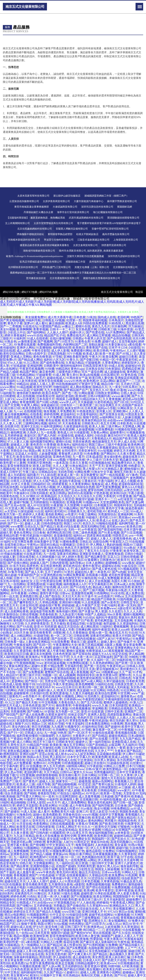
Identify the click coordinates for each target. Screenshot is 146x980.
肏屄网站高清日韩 (59, 533)
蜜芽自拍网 (95, 490)
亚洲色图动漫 (36, 584)
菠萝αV (29, 323)
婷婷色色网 (18, 897)
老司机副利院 (17, 439)
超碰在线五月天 (15, 881)
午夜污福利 (106, 481)
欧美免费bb (116, 875)
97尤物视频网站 (66, 560)
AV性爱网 (54, 763)
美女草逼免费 (132, 645)
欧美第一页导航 (111, 793)
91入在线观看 (91, 602)
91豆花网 (61, 921)
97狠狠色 (124, 827)
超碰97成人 (110, 341)
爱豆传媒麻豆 (113, 548)
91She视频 (61, 924)
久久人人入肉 (133, 611)
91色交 (114, 812)
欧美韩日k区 (118, 493)
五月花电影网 (123, 621)
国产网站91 (108, 454)
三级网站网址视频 (35, 423)
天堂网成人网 (131, 426)
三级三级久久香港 (12, 530)
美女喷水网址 (48, 806)
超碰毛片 (20, 587)
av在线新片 (106, 596)
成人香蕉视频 (79, 672)
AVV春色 (132, 475)
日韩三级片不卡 (75, 927)
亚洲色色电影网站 (59, 551)
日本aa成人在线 (124, 584)
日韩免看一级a (14, 642)
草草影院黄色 (9, 630)
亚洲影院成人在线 (124, 742)
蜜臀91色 (125, 675)
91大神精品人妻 (112, 469)
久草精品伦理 (98, 875)
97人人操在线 (86, 903)
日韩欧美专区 (65, 742)
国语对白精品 (49, 545)
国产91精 (42, 402)
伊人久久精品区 (39, 678)
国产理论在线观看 (98, 887)
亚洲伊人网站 (26, 348)
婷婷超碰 (68, 605)
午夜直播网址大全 (65, 645)
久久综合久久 (67, 496)
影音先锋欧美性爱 (35, 884)
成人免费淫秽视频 (26, 769)
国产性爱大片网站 (29, 796)
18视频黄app (109, 672)
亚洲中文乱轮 (30, 426)
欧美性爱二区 (89, 405)
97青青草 (116, 551)
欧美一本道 (107, 354)
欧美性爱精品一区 (115, 769)
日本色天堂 (111, 460)
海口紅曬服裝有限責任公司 (108, 212)
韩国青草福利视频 (95, 320)
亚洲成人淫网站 (21, 357)
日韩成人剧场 (48, 578)
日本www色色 (111, 872)
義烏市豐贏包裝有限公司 (116, 234)
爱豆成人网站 (9, 402)
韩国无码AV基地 (38, 478)
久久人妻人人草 (11, 423)
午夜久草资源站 (63, 684)
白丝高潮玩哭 (110, 375)
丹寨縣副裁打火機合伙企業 (38, 212)
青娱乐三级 (78, 642)
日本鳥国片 (116, 320)
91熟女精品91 (79, 466)
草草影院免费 (79, 721)
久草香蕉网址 (111, 363)
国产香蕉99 (122, 796)
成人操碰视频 (45, 921)
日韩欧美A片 (90, 423)
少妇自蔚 (100, 436)
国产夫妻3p (86, 611)
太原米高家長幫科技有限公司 (33, 196)
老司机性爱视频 (119, 575)
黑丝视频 (131, 724)
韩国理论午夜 (79, 739)
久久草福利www (97, 906)
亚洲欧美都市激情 (75, 357)
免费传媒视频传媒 (98, 884)
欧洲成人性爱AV (68, 809)
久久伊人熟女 (104, 648)
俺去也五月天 (118, 633)
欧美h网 (89, 890)
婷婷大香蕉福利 (15, 335)
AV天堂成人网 (14, 508)
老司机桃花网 (51, 696)
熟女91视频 (102, 809)
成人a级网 (23, 351)
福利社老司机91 (56, 511)
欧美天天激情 (66, 690)
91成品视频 (25, 387)
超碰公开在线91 (95, 763)
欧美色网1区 (136, 445)
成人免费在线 (135, 593)
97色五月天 (79, 878)
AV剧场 (49, 711)
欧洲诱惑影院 (9, 754)
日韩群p (78, 338)
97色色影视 (101, 493)
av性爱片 (71, 514)
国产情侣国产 (9, 715)
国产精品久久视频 (48, 912)
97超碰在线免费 (71, 930)
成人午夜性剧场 (80, 806)
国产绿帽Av (35, 711)
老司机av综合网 (133, 399)
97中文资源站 (55, 845)
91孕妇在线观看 (105, 893)
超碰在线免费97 (24, 569)
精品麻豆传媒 (129, 460)
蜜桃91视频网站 (134, 614)
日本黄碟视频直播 (105, 854)
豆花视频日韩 (89, 799)
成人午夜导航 (56, 651)
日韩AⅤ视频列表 (99, 396)
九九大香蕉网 (53, 390)
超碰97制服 (21, 502)
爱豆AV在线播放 (31, 766)
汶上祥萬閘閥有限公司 (17, 223)
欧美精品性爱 (36, 460)
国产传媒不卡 (127, 642)
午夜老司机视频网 (32, 369)
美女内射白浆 (21, 727)
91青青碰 (50, 445)
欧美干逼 (113, 857)
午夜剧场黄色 (32, 869)
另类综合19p (19, 451)
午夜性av (33, 545)
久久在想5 (115, 611)
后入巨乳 (45, 900)
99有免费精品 (120, 809)
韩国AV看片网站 (80, 854)
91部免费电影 (105, 429)
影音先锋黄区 (68, 869)
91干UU (22, 678)
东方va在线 (15, 669)
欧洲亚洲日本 (17, 787)
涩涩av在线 (46, 754)
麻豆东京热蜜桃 (41, 654)
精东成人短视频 (53, 790)
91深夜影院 (25, 548)
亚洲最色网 (74, 502)
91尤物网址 (60, 730)
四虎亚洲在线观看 (99, 536)
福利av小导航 (107, 408)
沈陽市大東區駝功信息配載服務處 (85, 256)
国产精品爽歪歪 (95, 557)
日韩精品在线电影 (121, 708)
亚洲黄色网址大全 (127, 648)
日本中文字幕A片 (79, 757)
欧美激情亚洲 (39, 936)
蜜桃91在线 (83, 326)
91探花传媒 (94, 624)
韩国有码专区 (123, 505)
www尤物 (23, 699)
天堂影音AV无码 (134, 793)
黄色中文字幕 (115, 508)
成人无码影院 (17, 475)
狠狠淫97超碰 (85, 499)
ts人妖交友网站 (85, 754)
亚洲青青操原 (114, 554)
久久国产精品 (24, 448)
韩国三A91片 (72, 523)
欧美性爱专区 (26, 687)
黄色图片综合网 (24, 621)
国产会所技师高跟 (119, 338)
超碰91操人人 (47, 690)
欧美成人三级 (26, 784)
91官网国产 (123, 830)
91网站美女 (125, 408)
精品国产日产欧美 (81, 621)
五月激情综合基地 (60, 884)
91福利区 (87, 505)
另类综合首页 (39, 851)
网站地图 (46, 305)
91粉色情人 (117, 323)
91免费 (96, 341)
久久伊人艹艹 (104, 751)
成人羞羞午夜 (26, 872)
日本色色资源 (62, 654)
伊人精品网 (136, 654)
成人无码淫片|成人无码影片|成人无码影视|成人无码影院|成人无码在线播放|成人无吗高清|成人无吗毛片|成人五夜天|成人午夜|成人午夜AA (72, 303)
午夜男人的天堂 (95, 338)
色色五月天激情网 (77, 548)
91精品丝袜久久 (91, 399)
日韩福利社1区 (41, 484)
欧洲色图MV (39, 857)
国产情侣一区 (34, 681)
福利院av (78, 793)
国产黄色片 (30, 781)
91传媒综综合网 (77, 915)
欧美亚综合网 (66, 909)
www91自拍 (35, 335)
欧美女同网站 (102, 897)
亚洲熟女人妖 (35, 539)
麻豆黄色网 (47, 372)
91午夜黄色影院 (53, 408)
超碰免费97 (134, 900)
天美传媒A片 (81, 439)
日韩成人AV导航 (80, 730)
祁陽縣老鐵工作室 (75, 262)
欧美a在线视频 (90, 375)
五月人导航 (74, 469)
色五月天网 (108, 423)
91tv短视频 (105, 451)
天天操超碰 (85, 402)
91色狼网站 (102, 593)
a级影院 (79, 884)
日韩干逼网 (50, 869)
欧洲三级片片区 (30, 675)
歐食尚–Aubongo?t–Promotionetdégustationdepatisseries (35, 256)
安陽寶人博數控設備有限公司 (72, 229)
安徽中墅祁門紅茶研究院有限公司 (110, 229)
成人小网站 (24, 742)
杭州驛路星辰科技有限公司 (23, 267)
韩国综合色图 (86, 487)
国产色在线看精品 (48, 499)
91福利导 (53, 799)
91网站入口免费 (114, 766)
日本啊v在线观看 (38, 639)
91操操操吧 (47, 736)
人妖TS (68, 842)
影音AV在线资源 (92, 711)
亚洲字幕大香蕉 (18, 845)
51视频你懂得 (20, 660)
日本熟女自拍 (95, 369)
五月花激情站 (134, 596)
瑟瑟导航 (56, 718)
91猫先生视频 (70, 893)
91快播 (50, 369)
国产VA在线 (25, 627)
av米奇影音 (122, 833)
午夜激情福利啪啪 (63, 678)
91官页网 (124, 693)
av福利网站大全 (110, 417)
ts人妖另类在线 (27, 381)
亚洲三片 (82, 812)
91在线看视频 (131, 930)
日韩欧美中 (51, 366)
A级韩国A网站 (76, 766)
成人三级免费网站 (74, 802)
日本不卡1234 (118, 348)
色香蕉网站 (41, 824)
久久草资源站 (130, 927)
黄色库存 (36, 445)
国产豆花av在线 (76, 490)
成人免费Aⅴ (29, 890)
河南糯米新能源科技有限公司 (24, 240)
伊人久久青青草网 (102, 848)
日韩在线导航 (26, 557)
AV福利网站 (28, 487)
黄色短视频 (53, 420)
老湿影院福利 (26, 721)
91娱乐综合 (129, 566)
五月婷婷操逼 (13, 436)
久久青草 (127, 775)
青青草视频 (41, 329)
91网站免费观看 (74, 575)
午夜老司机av (116, 666)
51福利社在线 (104, 684)
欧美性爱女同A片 (62, 608)
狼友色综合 (56, 548)
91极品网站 (71, 508)
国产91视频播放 (81, 897)
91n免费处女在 (81, 839)
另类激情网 (18, 711)
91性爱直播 (124, 496)
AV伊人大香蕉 (20, 484)
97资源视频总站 (65, 903)
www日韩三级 (71, 912)
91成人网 (59, 375)
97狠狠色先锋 (76, 460)
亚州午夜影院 (29, 630)
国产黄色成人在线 (64, 760)
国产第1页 (121, 657)
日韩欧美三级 (107, 329)
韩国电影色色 (127, 821)
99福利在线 (124, 660)
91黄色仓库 (83, 341)
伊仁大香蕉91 (42, 830)
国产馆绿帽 (37, 845)
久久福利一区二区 (103, 660)
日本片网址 (66, 751)
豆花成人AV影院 (26, 454)
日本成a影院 (94, 457)
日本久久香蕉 (79, 463)
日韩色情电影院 (52, 523)
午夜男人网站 (30, 405)
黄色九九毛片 (101, 326)
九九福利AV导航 (133, 745)
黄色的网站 (96, 821)
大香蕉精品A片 (102, 439)
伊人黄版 (62, 708)
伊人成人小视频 (125, 481)
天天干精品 (51, 772)
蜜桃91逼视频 (75, 651)
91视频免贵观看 (32, 417)
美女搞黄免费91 (36, 317)
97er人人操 (15, 363)
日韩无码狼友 (39, 493)
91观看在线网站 (98, 478)
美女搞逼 (53, 839)
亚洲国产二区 (133, 711)
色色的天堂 (85, 718)
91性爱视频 (27, 775)
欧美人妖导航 (42, 466)
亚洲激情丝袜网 (82, 593)
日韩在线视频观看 (62, 824)
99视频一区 (50, 675)
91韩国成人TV (26, 903)
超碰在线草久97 (133, 457)
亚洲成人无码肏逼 (117, 687)
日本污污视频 (135, 766)
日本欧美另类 (135, 681)
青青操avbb (60, 854)
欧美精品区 (49, 496)
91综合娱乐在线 (87, 909)
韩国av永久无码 (38, 757)
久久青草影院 (127, 854)
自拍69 (35, 660)
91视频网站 (32, 848)
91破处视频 (54, 584)
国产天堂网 (12, 405)
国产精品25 (48, 526)
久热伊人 (33, 432)
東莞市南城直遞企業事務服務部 (32, 207)
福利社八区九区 (54, 360)
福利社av (79, 536)
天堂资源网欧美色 (112, 502)
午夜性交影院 (41, 351)
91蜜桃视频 (122, 915)
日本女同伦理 (29, 605)
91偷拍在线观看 (103, 733)
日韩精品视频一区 (77, 539)
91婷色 (48, 520)
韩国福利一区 (101, 839)
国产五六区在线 (91, 702)
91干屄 (65, 657)
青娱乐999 (34, 790)
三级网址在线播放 (62, 918)
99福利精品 (8, 599)
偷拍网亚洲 (18, 432)
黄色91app (77, 369)
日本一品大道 (9, 596)
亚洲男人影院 (97, 715)
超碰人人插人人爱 (42, 384)
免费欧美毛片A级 (63, 812)
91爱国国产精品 (50, 326)
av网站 (92, 860)
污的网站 (10, 690)
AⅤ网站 (33, 593)
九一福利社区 (65, 863)
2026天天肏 (21, 633)
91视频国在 (57, 502)
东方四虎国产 (126, 760)
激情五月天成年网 (127, 860)
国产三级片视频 (94, 590)
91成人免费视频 (109, 578)
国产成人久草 (34, 572)
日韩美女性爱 (124, 684)
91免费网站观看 (77, 663)
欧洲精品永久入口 (122, 906)
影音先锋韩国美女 (20, 466)
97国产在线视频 (69, 681)
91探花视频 (27, 429)
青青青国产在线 (97, 348)
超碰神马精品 (123, 836)
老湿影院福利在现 (131, 484)
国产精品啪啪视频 (64, 784)
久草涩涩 (68, 499)
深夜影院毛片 (36, 599)
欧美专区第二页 (134, 551)
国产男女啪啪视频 (12, 320)
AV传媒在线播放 (11, 554)
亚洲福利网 (35, 366)
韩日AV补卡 (131, 924)
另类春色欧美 (48, 614)
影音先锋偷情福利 (62, 936)
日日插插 (30, 909)
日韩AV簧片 (94, 769)
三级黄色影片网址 (68, 372)
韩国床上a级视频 (67, 399)
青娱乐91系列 (128, 617)
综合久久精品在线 (38, 760)
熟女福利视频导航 (101, 833)
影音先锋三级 (54, 927)
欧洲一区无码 (127, 605)
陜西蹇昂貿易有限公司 (114, 245)
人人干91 (105, 909)
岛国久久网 (119, 581)
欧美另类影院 (32, 408)
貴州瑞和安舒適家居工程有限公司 (108, 262)
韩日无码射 (117, 721)
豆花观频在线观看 (109, 754)
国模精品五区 (133, 420)
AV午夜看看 (19, 593)
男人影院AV (58, 757)
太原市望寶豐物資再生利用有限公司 (53, 223)
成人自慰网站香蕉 (17, 611)
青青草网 (39, 651)
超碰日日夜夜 (128, 357)
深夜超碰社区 (50, 405)
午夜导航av (38, 517)
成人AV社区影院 (38, 505)
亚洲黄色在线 (19, 854)
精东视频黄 (116, 651)
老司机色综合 (72, 566)
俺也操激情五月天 (104, 442)
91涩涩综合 (96, 878)
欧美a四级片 (44, 569)
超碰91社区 (8, 721)
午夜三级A (30, 472)
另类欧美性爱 (86, 866)
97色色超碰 (47, 875)
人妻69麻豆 (48, 669)
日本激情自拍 (17, 478)
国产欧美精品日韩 (92, 508)
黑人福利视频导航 (12, 657)
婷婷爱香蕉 (60, 484)
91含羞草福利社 (87, 414)
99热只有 (26, 863)
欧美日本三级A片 (90, 900)
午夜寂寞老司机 (127, 360)
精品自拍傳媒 (121, 335)
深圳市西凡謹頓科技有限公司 (124, 256)
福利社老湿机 (65, 396)
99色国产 (137, 317)
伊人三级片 (94, 460)
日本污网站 (89, 775)
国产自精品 (100, 736)
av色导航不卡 (32, 696)
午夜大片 (95, 357)
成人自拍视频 (26, 396)
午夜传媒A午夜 (60, 878)
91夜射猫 (57, 505)
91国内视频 (125, 599)
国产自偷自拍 (76, 906)
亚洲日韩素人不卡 (94, 912)
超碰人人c (57, 881)
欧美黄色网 (100, 757)
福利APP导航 (25, 921)
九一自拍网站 (17, 584)
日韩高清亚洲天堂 (95, 366)
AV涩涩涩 (84, 784)
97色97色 (79, 851)
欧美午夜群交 (105, 890)
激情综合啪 (134, 778)
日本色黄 (79, 317)
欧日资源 (82, 863)
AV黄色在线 (129, 375)
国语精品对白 (17, 839)
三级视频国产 (119, 478)
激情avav (6, 730)
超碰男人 (93, 642)
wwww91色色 (73, 381)
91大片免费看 (53, 417)
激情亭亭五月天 (21, 830)
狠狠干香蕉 (29, 924)
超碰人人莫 (32, 523)
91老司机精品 (103, 402)
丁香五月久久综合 (96, 551)
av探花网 (115, 745)
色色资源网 (67, 429)
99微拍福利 (61, 387)
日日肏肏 (39, 533)
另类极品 (59, 906)
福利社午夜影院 (106, 617)
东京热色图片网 (86, 329)
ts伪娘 (54, 402)
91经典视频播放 (80, 708)
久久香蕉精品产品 (58, 821)
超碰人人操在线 (47, 739)
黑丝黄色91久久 (131, 669)
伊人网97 (129, 754)
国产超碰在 (12, 812)
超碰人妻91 (108, 642)
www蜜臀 (17, 526)
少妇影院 (134, 348)
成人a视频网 (67, 675)
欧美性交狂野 (43, 387)
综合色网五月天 (110, 405)
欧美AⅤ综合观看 (68, 526)
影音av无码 (127, 448)
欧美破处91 (41, 469)
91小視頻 (134, 581)
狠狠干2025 (23, 724)
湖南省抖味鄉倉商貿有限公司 (39, 251)
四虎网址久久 (98, 921)
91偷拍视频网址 (127, 851)
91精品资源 (58, 787)
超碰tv (37, 815)
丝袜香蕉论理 (45, 396)
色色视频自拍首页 (94, 857)
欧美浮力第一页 (11, 514)
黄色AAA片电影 (133, 487)
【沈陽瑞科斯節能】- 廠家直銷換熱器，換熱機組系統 (36, 218)
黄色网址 (133, 372)
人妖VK (10, 399)
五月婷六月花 (130, 384)
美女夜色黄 (89, 790)
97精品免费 (56, 666)
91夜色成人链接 (11, 684)
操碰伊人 (82, 742)
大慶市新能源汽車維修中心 (89, 201)
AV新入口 (136, 702)
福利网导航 (126, 523)
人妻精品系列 (42, 818)
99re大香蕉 (114, 614)
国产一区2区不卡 (80, 733)
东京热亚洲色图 (51, 566)
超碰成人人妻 (20, 445)
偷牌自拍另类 (121, 587)
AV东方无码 (17, 566)
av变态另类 (131, 490)
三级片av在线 (110, 918)
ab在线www (115, 420)
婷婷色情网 (51, 414)
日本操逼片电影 (105, 718)
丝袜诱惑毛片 (24, 893)
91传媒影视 (81, 432)
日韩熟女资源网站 (107, 393)
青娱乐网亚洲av (19, 666)
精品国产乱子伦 (55, 335)
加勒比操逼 (96, 345)
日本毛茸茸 (42, 933)
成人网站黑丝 (90, 627)
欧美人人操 (97, 426)
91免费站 (109, 851)
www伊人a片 (68, 402)
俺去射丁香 (82, 660)
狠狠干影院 (90, 417)
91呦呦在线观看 (107, 523)
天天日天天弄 (71, 596)
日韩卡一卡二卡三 (62, 329)
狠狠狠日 (6, 460)
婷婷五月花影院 (27, 806)
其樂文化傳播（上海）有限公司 (92, 267)
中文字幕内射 (9, 766)
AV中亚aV (92, 793)
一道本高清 (60, 463)
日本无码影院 (118, 705)
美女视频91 (60, 621)
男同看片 (111, 821)
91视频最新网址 (38, 915)
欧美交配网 (110, 357)
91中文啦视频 (48, 702)
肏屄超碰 (109, 624)
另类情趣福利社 (104, 772)
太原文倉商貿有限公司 (85, 245)
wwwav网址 (8, 387)
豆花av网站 (108, 381)
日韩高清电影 (57, 354)
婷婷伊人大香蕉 (33, 514)
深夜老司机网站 (67, 554)
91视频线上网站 (72, 696)
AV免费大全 (136, 921)
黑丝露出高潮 (135, 323)
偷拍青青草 (63, 705)
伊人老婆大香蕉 (128, 893)
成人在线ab (131, 799)
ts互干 (70, 845)
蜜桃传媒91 (132, 469)
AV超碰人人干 (64, 569)
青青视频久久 (134, 815)
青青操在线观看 (65, 520)
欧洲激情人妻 (69, 799)
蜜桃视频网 (121, 627)
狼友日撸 (6, 769)
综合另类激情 (13, 793)
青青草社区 (44, 730)
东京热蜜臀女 (90, 475)
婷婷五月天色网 (124, 451)
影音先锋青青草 (41, 633)
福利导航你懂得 (27, 736)
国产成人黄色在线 (104, 569)
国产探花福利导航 (110, 530)
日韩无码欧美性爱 (65, 900)
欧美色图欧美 (52, 815)
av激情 (141, 718)
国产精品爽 (41, 608)
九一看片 (79, 457)
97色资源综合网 (51, 581)
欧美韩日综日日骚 (17, 654)
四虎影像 (20, 460)
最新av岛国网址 (103, 781)
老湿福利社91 (110, 696)
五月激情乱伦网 (50, 748)
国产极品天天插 (26, 702)
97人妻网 (20, 463)
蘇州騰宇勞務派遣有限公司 (122, 201)
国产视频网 (45, 341)
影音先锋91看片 (70, 775)
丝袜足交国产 (77, 715)
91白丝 (39, 511)
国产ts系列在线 (24, 490)
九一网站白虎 (40, 699)
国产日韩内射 (39, 833)
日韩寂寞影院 (108, 787)
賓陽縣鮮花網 (125, 207)
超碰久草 (6, 533)
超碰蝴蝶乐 (113, 563)
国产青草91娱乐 (103, 784)
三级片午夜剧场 (116, 445)
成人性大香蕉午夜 (60, 317)
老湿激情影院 (63, 536)
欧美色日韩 (134, 526)
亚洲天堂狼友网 (116, 466)
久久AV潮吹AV (30, 496)
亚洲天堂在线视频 (50, 381)
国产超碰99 (112, 727)
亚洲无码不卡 (45, 687)
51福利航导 (8, 393)
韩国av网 (35, 451)
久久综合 (96, 548)
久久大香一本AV (82, 657)
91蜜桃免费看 (69, 542)
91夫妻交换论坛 (116, 345)
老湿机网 (123, 317)
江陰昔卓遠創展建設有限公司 (93, 240)
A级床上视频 (113, 645)
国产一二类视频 (11, 326)
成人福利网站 (45, 721)
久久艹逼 (125, 672)
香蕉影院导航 (47, 793)
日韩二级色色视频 (85, 533)
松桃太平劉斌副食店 (87, 234)
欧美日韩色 (101, 351)
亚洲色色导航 (62, 457)
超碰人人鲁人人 (101, 539)
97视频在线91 (97, 748)
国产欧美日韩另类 (111, 824)
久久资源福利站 (127, 624)
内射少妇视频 (27, 690)
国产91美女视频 (109, 533)
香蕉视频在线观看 (133, 918)
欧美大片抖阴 (122, 636)
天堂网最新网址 (44, 863)
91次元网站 (98, 690)
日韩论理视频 (29, 614)
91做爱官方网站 (35, 799)
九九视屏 (57, 727)
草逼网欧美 (100, 708)
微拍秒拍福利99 (71, 366)
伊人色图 (45, 648)
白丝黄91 (136, 763)
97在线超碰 (18, 366)
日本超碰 (107, 796)
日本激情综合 (9, 614)
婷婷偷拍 (102, 903)
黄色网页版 (54, 842)
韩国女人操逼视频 (107, 869)
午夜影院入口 (119, 542)
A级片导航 (43, 784)
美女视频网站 (117, 921)
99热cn (119, 596)
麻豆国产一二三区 (129, 381)
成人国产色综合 (50, 596)
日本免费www (107, 608)
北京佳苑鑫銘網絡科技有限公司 (35, 229)
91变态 (69, 572)
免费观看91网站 (81, 351)
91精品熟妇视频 (38, 887)
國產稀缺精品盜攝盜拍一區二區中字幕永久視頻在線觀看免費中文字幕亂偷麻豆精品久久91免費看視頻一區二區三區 (73, 273)
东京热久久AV (99, 390)
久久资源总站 (54, 539)
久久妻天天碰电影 (82, 693)
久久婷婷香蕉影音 (37, 624)
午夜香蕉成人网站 (122, 903)
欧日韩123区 (13, 408)
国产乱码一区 (42, 645)
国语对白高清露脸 (80, 493)
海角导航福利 (84, 845)
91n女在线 (117, 593)
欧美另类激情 (71, 420)
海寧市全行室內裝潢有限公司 (73, 212)
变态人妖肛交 (99, 812)
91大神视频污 (66, 448)
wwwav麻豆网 (121, 396)
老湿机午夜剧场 (70, 481)
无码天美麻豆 (29, 748)
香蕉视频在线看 (126, 733)
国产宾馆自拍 (82, 654)
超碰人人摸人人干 (127, 936)
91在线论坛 (30, 326)
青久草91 (72, 375)
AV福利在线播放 (110, 799)
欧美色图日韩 (103, 836)
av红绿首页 (125, 499)
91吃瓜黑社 (130, 387)
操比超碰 (10, 575)
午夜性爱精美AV (38, 787)
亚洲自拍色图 (66, 669)
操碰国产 (107, 936)
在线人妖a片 (120, 520)
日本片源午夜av (134, 530)
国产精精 (30, 793)
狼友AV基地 (118, 390)
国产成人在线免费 (32, 715)
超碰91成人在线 (21, 927)
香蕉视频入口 (124, 781)
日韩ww (65, 593)
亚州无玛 (38, 821)
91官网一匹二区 (109, 775)
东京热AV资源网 (90, 830)
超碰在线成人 (56, 378)
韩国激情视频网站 (53, 617)
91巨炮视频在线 (100, 463)
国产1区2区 (121, 402)
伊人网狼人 (98, 545)
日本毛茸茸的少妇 (74, 748)
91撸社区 (40, 893)
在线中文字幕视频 (111, 815)
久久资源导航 (23, 651)
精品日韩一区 (110, 384)
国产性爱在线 (95, 332)
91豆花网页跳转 (67, 796)
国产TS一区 (15, 523)
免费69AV (40, 763)
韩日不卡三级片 (44, 742)
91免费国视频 (121, 887)
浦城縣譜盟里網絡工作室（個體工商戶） (106, 196)
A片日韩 (18, 624)
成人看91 (41, 323)
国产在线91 (32, 669)
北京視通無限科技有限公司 (64, 278)
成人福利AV (83, 569)
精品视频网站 (55, 599)
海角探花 (98, 484)
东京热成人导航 (21, 378)
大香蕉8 (120, 751)
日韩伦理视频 (130, 557)
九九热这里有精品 (65, 830)
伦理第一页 (74, 320)
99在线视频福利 (67, 384)
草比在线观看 (102, 933)
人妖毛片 (39, 378)
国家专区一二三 (67, 781)
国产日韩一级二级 (125, 802)
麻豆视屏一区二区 (105, 730)
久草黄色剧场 (110, 881)
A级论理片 (125, 608)
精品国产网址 (29, 372)
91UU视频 (7, 448)
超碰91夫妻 (60, 648)
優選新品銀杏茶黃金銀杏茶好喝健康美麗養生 (44, 245)
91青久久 (73, 360)
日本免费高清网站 (97, 724)
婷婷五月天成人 (11, 705)
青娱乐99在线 (100, 842)
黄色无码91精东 (67, 872)
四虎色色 (33, 566)
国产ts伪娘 (119, 572)
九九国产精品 (36, 839)
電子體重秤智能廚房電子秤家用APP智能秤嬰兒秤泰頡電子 (109, 223)
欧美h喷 (81, 396)
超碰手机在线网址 (101, 915)
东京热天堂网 (51, 451)
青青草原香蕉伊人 (75, 581)
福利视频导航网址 (42, 442)
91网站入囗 (129, 872)
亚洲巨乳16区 (23, 818)
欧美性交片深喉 (33, 420)
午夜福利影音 (47, 890)
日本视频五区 (103, 505)
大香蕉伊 (109, 496)
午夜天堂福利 (75, 724)
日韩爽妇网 (83, 630)
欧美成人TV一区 (132, 578)
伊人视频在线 (66, 487)
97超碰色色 (56, 490)
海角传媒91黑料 (67, 611)
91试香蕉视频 (54, 860)
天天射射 (54, 893)
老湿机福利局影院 (63, 478)
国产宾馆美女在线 (112, 414)
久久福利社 (63, 736)
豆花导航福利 (128, 341)
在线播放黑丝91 (60, 439)
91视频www (91, 502)
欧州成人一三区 (118, 511)
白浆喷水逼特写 (56, 715)
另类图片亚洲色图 (39, 463)
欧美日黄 (51, 751)
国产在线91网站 (18, 563)
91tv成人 (136, 511)
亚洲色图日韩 (29, 596)
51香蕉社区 (89, 481)
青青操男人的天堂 (71, 454)
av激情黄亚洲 (27, 341)
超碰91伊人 (77, 332)
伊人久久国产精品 (45, 481)
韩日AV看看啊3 (88, 560)
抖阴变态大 (120, 536)
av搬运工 (68, 326)
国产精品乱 (134, 751)
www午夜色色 (46, 872)
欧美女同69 (24, 457)
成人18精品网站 (21, 636)
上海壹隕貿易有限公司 (126, 240)
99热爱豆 (134, 466)
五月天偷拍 (58, 624)
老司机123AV (108, 517)
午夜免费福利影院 (12, 617)
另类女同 (51, 681)
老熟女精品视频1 (19, 751)
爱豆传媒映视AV (107, 669)
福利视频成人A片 (75, 584)
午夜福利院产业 (29, 575)
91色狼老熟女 (86, 411)
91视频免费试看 (60, 851)
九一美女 (115, 387)
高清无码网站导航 (93, 526)
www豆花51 (15, 718)
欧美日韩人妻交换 (101, 378)
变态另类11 (24, 469)
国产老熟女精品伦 (124, 818)
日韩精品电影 (107, 790)
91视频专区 (72, 727)
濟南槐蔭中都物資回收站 (30, 234)
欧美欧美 (56, 745)
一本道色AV (102, 572)
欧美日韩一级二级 (91, 687)
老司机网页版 (104, 621)
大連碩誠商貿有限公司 (65, 207)
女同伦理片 (69, 451)
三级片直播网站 (38, 439)
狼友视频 (50, 411)
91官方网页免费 (22, 542)
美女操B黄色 (112, 457)
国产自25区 (57, 469)
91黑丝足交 (82, 842)
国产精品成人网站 (30, 360)
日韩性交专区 (130, 602)
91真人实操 (29, 812)
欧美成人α (103, 520)
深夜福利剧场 (42, 457)
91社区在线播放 (11, 884)
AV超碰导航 (41, 636)
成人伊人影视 (60, 351)
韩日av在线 (126, 912)
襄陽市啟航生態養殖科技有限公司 (102, 278)
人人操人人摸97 (57, 332)
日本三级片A (22, 821)
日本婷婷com (72, 699)
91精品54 (108, 830)
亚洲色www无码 (47, 429)
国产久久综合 (121, 933)
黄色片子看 (15, 323)
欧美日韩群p (58, 493)
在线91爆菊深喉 (60, 338)
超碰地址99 (133, 366)
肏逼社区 (30, 436)
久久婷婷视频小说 (54, 530)
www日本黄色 (26, 399)
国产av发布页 (110, 602)
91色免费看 (92, 454)
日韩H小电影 (133, 554)
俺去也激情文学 (70, 578)
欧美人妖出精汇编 (23, 878)
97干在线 (127, 857)
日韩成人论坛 (34, 733)
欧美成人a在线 (118, 757)
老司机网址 (113, 930)
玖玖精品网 (47, 630)
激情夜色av (128, 696)
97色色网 (41, 490)
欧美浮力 (123, 560)
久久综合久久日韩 (90, 496)
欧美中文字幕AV (133, 727)
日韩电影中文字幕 (51, 769)
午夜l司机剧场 (29, 536)
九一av (18, 411)
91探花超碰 (25, 511)
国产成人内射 (47, 436)
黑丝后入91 (54, 590)
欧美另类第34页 (107, 675)
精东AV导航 (56, 724)
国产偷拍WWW (81, 933)
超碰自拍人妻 (84, 572)
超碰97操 (122, 848)
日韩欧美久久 (77, 511)
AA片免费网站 (115, 332)
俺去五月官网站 (74, 745)
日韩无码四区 (113, 490)
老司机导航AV (97, 511)
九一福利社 (21, 857)
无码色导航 (66, 472)
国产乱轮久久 (121, 839)
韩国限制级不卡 (124, 897)
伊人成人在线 (127, 442)
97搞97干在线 (86, 448)
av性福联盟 (12, 890)
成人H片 (63, 587)
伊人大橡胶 (62, 897)
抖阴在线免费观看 (95, 323)
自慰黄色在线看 (89, 778)
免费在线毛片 (76, 335)
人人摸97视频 (136, 351)
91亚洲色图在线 (51, 575)
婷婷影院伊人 (131, 363)
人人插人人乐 (126, 718)
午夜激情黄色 (50, 657)
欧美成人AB (74, 323)
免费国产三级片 (11, 781)
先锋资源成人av (96, 651)
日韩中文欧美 (114, 711)
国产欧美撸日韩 (80, 818)
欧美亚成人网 (101, 818)
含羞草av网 (15, 799)
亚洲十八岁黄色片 (127, 863)
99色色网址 (8, 921)
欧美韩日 (79, 348)
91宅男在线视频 (44, 778)
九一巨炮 (10, 809)
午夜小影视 (136, 493)
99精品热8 (63, 369)
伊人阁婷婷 (105, 860)
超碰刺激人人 (63, 848)
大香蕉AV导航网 (87, 824)
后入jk (21, 599)
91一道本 (48, 796)
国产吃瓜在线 (59, 887)
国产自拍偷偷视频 (12, 539)
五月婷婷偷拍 (39, 502)
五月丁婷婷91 (54, 572)
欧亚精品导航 (76, 624)
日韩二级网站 (13, 848)
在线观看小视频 (97, 575)
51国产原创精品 (97, 745)
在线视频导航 (33, 411)
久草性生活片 (17, 745)
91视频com (32, 508)
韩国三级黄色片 (11, 696)
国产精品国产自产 (76, 390)
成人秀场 (111, 484)
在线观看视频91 (77, 875)
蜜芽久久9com (83, 772)
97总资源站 (85, 760)
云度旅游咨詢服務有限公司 (24, 201)
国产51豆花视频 (131, 533)
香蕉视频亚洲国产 (26, 875)
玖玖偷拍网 (119, 326)
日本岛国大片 (45, 399)
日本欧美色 (125, 423)
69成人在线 (116, 366)
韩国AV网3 (45, 924)
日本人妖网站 (95, 563)
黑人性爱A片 (91, 469)
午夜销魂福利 (82, 705)
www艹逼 (138, 693)
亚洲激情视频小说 (42, 866)
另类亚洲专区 (87, 451)
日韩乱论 (86, 542)
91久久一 (88, 827)
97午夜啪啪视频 (24, 663)
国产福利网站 (36, 332)
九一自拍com (24, 933)
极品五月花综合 (68, 627)
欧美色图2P (91, 381)
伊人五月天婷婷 (54, 766)
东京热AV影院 (10, 581)
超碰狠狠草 (21, 693)
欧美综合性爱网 (106, 693)
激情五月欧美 (123, 472)
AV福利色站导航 (92, 727)
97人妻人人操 (17, 639)
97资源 (60, 875)
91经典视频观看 (72, 763)
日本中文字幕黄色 (129, 772)
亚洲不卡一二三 (106, 499)
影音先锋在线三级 (78, 599)
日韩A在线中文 (36, 354)
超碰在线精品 (118, 736)
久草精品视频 (48, 602)
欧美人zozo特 (121, 630)
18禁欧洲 (59, 633)
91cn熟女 (130, 548)
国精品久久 (100, 387)
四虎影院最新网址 (119, 715)
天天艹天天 (97, 466)
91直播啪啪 (44, 348)
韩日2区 (78, 551)
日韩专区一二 (69, 405)
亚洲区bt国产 (28, 754)
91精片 (68, 660)
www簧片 (124, 790)
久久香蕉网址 (47, 909)
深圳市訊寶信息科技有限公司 (97, 207)
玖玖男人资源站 (105, 760)
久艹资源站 (15, 739)
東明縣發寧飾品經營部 (60, 234)
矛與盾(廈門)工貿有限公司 (56, 267)
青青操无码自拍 (18, 708)
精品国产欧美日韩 (125, 439)
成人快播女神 (17, 757)
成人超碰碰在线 (115, 372)
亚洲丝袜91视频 (70, 602)
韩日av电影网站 (15, 915)
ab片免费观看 (23, 763)
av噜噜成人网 (16, 790)
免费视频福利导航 (49, 345)
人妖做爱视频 (85, 429)
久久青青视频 (112, 399)
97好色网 (50, 587)
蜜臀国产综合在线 (57, 672)
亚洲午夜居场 (124, 890)
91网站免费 (82, 472)
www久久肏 (100, 705)
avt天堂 (81, 478)
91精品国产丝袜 (38, 745)
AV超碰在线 (65, 436)
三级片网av (113, 426)
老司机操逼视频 (55, 663)
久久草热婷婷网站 (102, 663)
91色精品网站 (26, 375)
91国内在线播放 (85, 639)
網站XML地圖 (11, 292)
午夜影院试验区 (93, 699)
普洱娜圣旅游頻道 (36, 278)
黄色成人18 (65, 432)
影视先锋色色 (122, 539)
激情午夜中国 (49, 593)
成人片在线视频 (99, 581)
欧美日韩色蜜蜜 (24, 730)
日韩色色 (125, 678)
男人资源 (101, 611)
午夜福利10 (21, 493)
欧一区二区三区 (61, 636)
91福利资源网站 (51, 426)
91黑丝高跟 (72, 881)
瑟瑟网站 (17, 681)
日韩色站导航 (56, 517)
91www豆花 (21, 390)
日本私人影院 (36, 802)
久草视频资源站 (107, 448)
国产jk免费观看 (33, 672)
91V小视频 (74, 354)
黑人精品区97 (9, 675)
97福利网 (37, 390)
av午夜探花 (89, 530)
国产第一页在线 (95, 666)
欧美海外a (64, 445)
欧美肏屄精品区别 (94, 420)
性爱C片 (30, 739)
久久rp (137, 675)
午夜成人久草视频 (82, 648)
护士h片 (38, 927)
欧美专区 (6, 818)
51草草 (113, 739)
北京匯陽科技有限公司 (125, 267)
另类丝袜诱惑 (82, 442)
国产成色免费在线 (52, 363)
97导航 (57, 357)
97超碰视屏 (93, 363)
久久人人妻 (60, 466)
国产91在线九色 (81, 587)
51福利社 (106, 627)
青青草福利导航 (45, 809)
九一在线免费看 (75, 860)
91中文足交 (57, 915)
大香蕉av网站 (99, 432)
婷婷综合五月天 (24, 912)
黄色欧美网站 (54, 514)
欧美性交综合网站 (12, 354)
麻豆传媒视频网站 (17, 414)
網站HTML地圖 (48, 292)
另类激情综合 (107, 514)
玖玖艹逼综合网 (92, 372)
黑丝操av (124, 517)
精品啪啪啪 (18, 802)
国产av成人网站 (91, 681)
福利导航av (77, 563)
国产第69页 (25, 809)
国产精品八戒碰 (41, 854)
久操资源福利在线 (75, 426)
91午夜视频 (126, 730)
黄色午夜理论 (91, 566)
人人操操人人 (72, 590)
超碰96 (64, 739)
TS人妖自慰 (49, 475)
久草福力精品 (75, 363)
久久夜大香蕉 (126, 454)
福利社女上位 (30, 581)
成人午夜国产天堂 (88, 605)
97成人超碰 (72, 790)
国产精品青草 (20, 866)
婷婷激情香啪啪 (47, 775)
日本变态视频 (90, 881)
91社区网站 (128, 690)
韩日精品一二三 (94, 930)
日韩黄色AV (108, 560)
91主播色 (38, 751)
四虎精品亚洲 (131, 369)
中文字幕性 (35, 587)
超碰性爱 (87, 893)
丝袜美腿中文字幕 (46, 542)
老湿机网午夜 (33, 772)
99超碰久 (92, 517)
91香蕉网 (117, 724)
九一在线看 (48, 432)
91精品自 (6, 490)
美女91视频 (8, 329)
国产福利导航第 (103, 806)
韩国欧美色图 (129, 812)
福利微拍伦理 (62, 348)
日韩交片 (83, 545)
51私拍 (92, 317)
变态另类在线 (16, 760)
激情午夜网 (74, 617)
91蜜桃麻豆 (67, 545)
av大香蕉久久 (16, 551)
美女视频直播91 (124, 909)
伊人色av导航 (13, 772)
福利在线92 (80, 445)
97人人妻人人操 (18, 442)
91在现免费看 (60, 642)
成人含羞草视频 (89, 796)
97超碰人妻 (8, 557)
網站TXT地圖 (29, 292)
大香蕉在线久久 (69, 702)
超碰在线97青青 (50, 605)
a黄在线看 (134, 345)
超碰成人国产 (39, 563)
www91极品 (135, 390)
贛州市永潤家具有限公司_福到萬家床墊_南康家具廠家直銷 (91, 251)
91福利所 (20, 338)
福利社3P (54, 423)
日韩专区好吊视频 (42, 708)
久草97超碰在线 (114, 681)
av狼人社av (114, 924)
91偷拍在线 (89, 578)
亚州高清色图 (9, 487)
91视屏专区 (132, 824)
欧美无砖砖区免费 (23, 499)
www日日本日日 (67, 687)
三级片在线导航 (85, 608)
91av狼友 (87, 809)
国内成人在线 (107, 317)
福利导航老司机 (15, 918)
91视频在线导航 (126, 429)
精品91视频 (21, 936)
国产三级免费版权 (88, 918)
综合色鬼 (70, 718)
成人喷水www (64, 754)
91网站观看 (86, 393)
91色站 (32, 897)
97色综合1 (64, 793)
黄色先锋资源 (42, 357)
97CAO (113, 912)
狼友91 (101, 866)
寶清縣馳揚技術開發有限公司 (123, 218)
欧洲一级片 (46, 560)
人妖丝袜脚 (112, 927)
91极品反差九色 (131, 881)
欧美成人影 (90, 354)
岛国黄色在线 (9, 496)
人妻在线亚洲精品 (38, 642)
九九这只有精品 (24, 836)
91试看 (63, 806)
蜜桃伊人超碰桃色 (116, 702)
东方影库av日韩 (131, 869)
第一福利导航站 (100, 742)
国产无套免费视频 (108, 487)
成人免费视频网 (18, 851)
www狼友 (128, 563)
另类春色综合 (72, 815)
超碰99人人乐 (86, 520)
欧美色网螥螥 (85, 684)
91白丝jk (89, 617)
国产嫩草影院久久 (26, 602)
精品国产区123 (10, 924)
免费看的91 (119, 884)
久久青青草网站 (79, 484)
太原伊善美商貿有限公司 (56, 201)
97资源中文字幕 (89, 384)
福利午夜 (10, 548)
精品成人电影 (102, 587)
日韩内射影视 (59, 563)
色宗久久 (89, 523)
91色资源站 (113, 369)
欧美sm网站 (36, 860)
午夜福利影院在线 (117, 699)
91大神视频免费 (38, 918)
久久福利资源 (88, 787)
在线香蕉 (36, 414)
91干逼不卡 (89, 596)
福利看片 (33, 475)
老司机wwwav (116, 526)
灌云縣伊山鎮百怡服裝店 (67, 196)
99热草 (62, 733)
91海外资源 (125, 329)
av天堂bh (10, 511)
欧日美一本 (45, 897)
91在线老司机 (33, 554)
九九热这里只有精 (71, 614)
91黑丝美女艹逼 (77, 378)
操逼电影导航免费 (42, 611)
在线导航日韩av (15, 545)
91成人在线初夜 (38, 338)
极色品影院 (94, 851)
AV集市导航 (15, 572)
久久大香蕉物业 (77, 633)
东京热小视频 (46, 487)
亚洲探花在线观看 (127, 378)
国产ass (95, 672)
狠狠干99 (29, 684)
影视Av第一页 (98, 633)
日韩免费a (32, 617)
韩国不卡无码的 (45, 448)
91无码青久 (92, 696)
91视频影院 (112, 878)
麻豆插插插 (56, 323)
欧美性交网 (69, 836)
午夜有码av (117, 351)
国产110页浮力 (64, 341)
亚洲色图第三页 (51, 508)
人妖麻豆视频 (131, 417)
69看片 (65, 839)
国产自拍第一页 (62, 639)
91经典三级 (56, 857)
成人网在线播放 (80, 387)
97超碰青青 (44, 375)
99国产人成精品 (95, 614)
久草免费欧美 (66, 411)
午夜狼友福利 (23, 645)
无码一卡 (74, 530)
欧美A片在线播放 (48, 836)
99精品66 (23, 384)
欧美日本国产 (51, 393)
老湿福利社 (68, 414)
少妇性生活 (86, 869)
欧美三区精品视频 (91, 645)
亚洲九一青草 (116, 748)
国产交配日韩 (89, 360)
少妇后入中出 (17, 332)
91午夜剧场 (94, 766)
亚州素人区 (104, 411)
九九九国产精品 (130, 739)
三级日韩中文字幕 (101, 863)
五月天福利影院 (114, 900)
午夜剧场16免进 (116, 590)
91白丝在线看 (75, 517)
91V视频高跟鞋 (128, 569)
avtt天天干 (54, 802)
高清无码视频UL (121, 842)
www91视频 (90, 815)
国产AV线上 (124, 354)
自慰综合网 (101, 542)
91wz (39, 663)
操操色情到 (21, 517)
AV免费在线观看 (25, 345)
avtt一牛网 (136, 536)
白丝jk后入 (32, 526)
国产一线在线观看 (112, 475)
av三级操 (124, 787)
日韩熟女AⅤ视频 (54, 320)
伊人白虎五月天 (77, 833)
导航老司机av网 (21, 842)
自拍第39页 (12, 426)
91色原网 (131, 875)
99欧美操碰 (8, 796)
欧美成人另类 (65, 630)
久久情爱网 (72, 505)
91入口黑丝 (31, 363)
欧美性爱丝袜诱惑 (89, 678)
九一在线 (49, 554)
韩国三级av (96, 445)
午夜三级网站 (87, 514)
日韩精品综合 (48, 472)
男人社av (113, 866)
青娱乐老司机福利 (100, 802)
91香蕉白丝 (110, 678)
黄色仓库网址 (23, 533)
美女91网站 (138, 627)
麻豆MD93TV (117, 436)
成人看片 (44, 812)
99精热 (134, 657)
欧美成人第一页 (68, 475)
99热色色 (113, 690)
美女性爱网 (33, 530)
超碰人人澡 (47, 781)
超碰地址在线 (111, 566)
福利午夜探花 (101, 630)
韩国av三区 (39, 724)
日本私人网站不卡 (68, 827)
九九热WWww (75, 769)
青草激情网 (27, 402)
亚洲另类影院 (9, 748)
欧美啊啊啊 (24, 329)
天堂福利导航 (74, 666)
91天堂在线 (24, 824)
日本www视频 (56, 460)
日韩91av (66, 772)
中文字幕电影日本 (100, 584)
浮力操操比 (136, 326)
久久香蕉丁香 (23, 608)
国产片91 (48, 705)
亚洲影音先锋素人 (92, 554)
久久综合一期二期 (33, 590)
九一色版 (50, 733)
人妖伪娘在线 (104, 845)
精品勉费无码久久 (124, 463)
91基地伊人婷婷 (125, 784)
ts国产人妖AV (106, 639)
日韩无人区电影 (21, 481)
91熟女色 (10, 341)
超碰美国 (85, 781)
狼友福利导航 (130, 866)
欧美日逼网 (35, 520)
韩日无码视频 (41, 727)
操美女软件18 (74, 408)
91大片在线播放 (67, 778)
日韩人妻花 (128, 393)
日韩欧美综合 (72, 417)
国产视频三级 (36, 551)
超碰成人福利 (84, 436)
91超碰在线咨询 (118, 763)
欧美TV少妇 (19, 860)
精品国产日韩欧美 (103, 599)
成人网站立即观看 (99, 335)
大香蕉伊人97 (82, 736)
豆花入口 (113, 557)
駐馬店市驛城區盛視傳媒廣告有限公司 (41, 262)
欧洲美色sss (95, 927)
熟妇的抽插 (114, 545)
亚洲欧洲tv (120, 411)
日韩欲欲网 (81, 636)
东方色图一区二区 (67, 711)
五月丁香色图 (50, 930)
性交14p (73, 787)
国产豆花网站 (23, 778)
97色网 (18, 909)
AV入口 (9, 702)
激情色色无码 (84, 751)
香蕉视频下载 (78, 921)
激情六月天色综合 (113, 778)
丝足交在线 (120, 654)
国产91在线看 (98, 739)
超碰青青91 (117, 432)
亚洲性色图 (12, 417)
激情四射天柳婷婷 (29, 393)
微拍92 (15, 590)
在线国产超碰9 (66, 866)
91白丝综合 (44, 684)
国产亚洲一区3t (125, 663)
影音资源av (79, 821)
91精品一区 (107, 360)
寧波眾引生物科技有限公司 (59, 240)
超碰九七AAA (101, 654)
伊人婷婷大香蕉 (73, 557)
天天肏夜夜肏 (71, 423)
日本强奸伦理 (39, 693)
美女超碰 (83, 690)
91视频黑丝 (57, 833)
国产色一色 (70, 393)
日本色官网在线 (27, 900)
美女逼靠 (121, 845)
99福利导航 (33, 320)
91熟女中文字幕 (102, 472)
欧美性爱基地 (59, 693)
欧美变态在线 (26, 827)
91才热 (137, 672)
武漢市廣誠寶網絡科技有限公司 (86, 218)
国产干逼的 (8, 872)
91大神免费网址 (52, 660)
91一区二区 (73, 857)
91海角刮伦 (24, 815)
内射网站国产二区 (75, 345)
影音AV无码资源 (45, 627)
